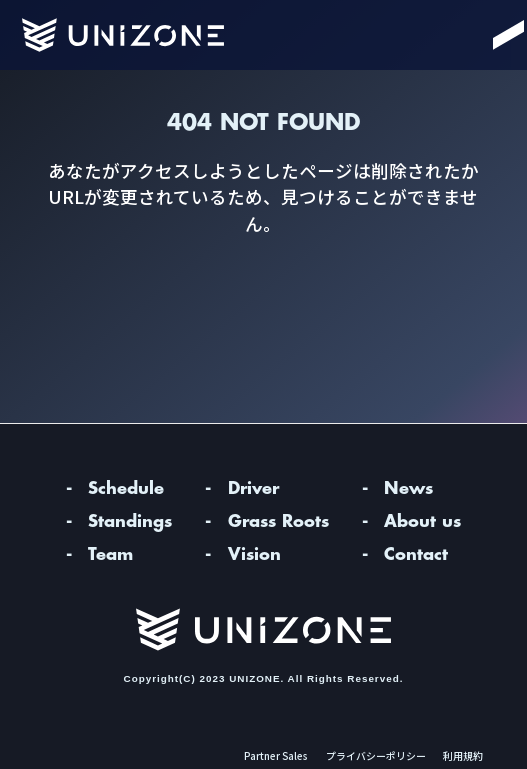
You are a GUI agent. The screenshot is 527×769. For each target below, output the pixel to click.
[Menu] (485, 35)
